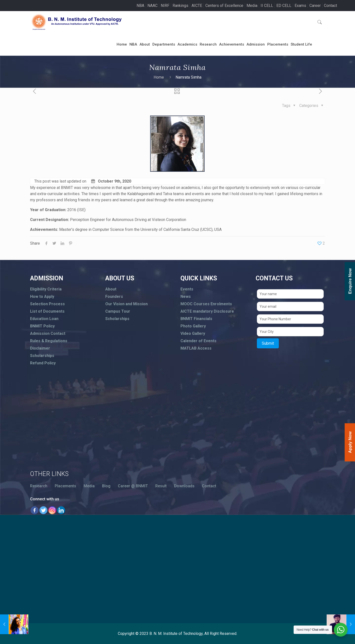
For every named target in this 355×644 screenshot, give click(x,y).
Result (161, 486)
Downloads (184, 486)
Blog (106, 486)
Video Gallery (193, 333)
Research (39, 486)
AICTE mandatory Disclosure (207, 311)
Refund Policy (43, 363)
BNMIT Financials (196, 319)
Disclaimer (40, 348)
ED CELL (284, 6)
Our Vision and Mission (126, 304)
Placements (65, 486)
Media (252, 6)
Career (315, 6)
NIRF (165, 6)
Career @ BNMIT (133, 486)
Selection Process (47, 304)
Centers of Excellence (224, 6)
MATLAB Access (196, 348)
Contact (330, 6)
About (111, 289)
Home (159, 77)
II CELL (267, 6)
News (186, 297)
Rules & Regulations (49, 341)
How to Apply (42, 297)
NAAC (152, 6)
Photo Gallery (193, 326)
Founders (114, 297)
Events (187, 289)
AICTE (197, 6)
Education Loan (44, 319)
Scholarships (42, 356)
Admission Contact (48, 333)
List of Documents (47, 311)
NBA (140, 6)
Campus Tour (118, 311)
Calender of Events (198, 341)
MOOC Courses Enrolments (206, 304)
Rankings (180, 6)
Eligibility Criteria (46, 289)
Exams (300, 6)
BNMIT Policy (42, 326)
